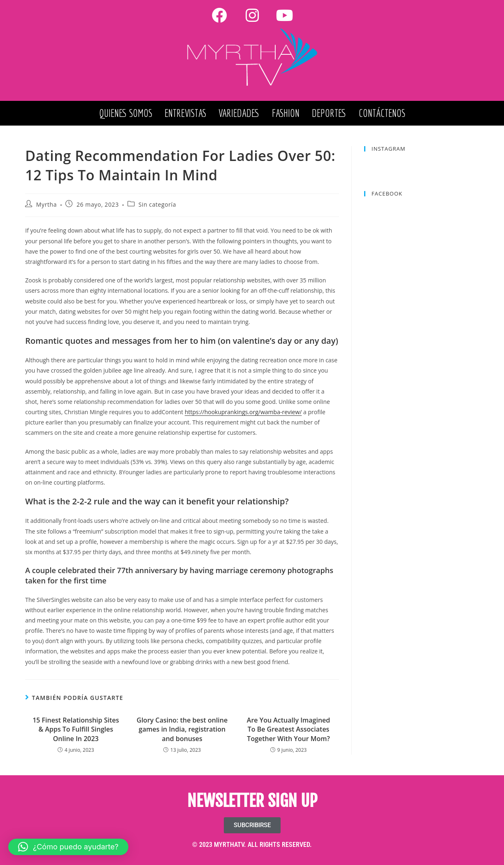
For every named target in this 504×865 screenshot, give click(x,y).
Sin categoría (158, 204)
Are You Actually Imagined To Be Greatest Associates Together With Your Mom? (288, 729)
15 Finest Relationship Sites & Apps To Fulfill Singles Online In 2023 (76, 729)
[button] (68, 847)
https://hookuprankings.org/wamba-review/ (243, 412)
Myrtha (46, 204)
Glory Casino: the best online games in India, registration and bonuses (182, 729)
